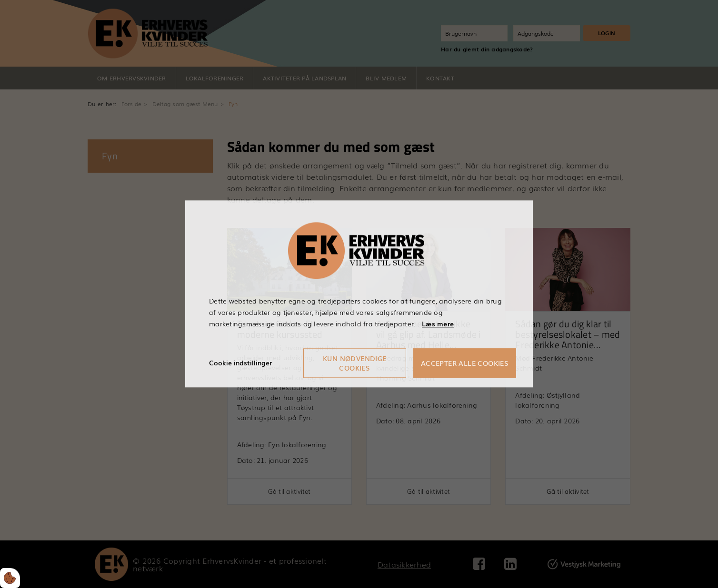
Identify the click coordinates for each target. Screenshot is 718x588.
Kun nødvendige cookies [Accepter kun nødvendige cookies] (355, 363)
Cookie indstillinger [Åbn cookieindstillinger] (240, 363)
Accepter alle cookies (465, 363)
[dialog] (359, 294)
